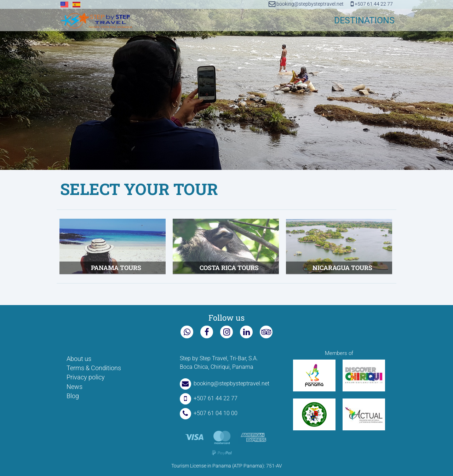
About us (79, 359)
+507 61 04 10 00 (209, 413)
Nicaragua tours (342, 268)
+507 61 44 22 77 (372, 4)
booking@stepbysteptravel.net (306, 4)
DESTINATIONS (364, 20)
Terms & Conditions (94, 368)
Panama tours (116, 268)
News (74, 387)
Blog (73, 396)
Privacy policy (86, 377)
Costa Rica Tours (229, 268)
